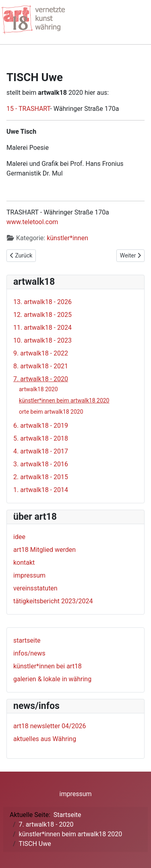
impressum (29, 575)
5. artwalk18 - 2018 (41, 438)
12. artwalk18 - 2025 (42, 315)
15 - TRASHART (28, 109)
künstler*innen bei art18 (48, 666)
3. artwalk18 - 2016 (41, 464)
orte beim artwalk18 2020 (51, 412)
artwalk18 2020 (38, 389)
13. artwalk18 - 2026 (42, 302)
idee (19, 537)
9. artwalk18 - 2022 (41, 353)
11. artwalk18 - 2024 (42, 328)
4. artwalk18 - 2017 (41, 451)
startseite (27, 640)
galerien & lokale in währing (52, 679)
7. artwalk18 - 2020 (41, 379)
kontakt (24, 563)
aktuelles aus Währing (45, 739)
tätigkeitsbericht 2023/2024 (53, 601)
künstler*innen (67, 238)
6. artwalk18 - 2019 (41, 426)
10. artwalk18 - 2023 (42, 340)
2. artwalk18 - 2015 (41, 477)
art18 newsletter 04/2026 (50, 726)
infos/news (29, 653)
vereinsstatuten (35, 588)
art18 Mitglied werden (44, 550)
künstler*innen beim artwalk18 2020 (64, 400)
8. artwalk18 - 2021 (41, 366)
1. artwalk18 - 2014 (41, 490)
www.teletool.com (32, 222)
